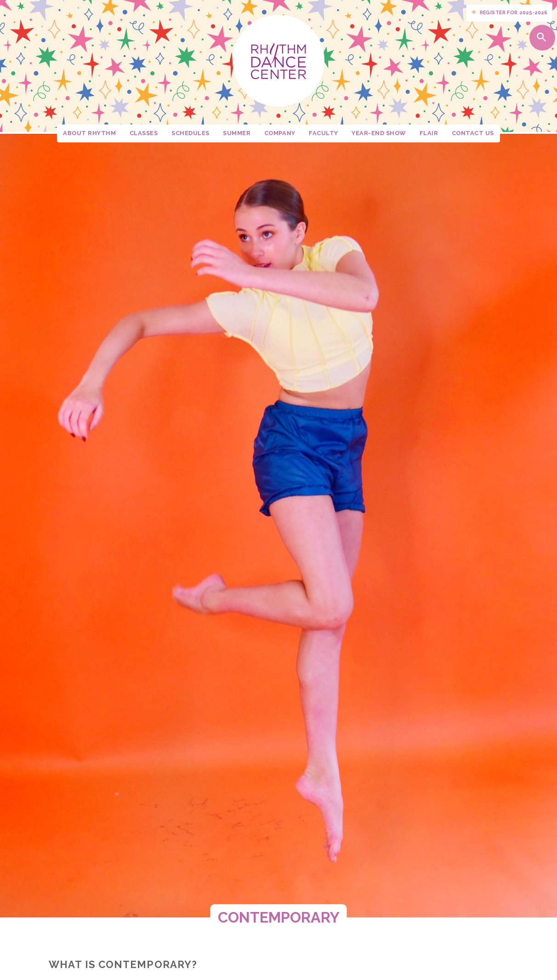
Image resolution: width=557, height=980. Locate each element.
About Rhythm (89, 133)
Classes (144, 133)
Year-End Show (379, 133)
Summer (237, 133)
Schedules (190, 133)
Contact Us (473, 133)
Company (280, 133)
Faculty (324, 133)
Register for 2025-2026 (509, 13)
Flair (429, 133)
